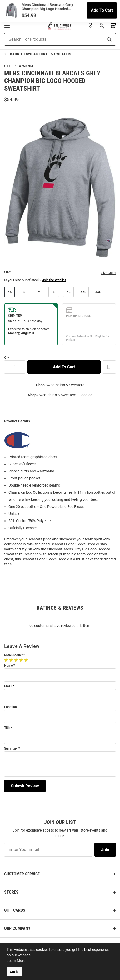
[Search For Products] (47, 39)
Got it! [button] (14, 972)
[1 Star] (7, 660)
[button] (91, 26)
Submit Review (25, 786)
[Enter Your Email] (48, 850)
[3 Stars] (17, 660)
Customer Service (22, 874)
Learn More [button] (16, 961)
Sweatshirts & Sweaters (60, 385)
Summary (11, 749)
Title (7, 728)
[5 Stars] (27, 660)
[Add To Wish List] (109, 367)
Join (105, 850)
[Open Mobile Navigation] (7, 26)
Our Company (17, 928)
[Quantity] (15, 367)
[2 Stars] (12, 660)
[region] (60, 499)
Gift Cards (15, 910)
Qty (7, 358)
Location (11, 707)
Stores (11, 892)
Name (8, 666)
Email (8, 686)
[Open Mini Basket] (112, 26)
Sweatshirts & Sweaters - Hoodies (60, 395)
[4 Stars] (22, 660)
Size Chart (109, 273)
